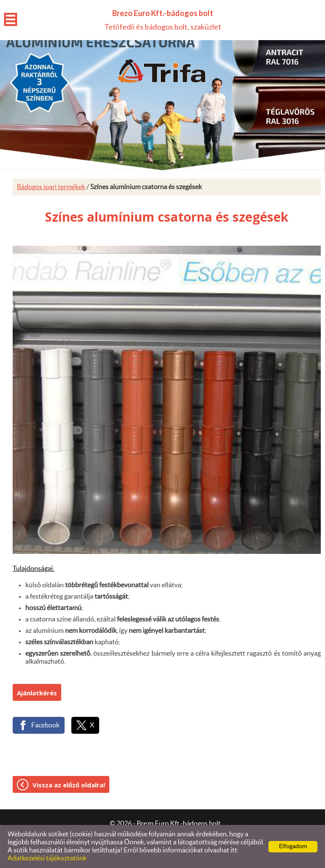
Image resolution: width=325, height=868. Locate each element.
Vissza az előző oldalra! (69, 785)
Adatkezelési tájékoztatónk (47, 858)
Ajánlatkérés (37, 693)
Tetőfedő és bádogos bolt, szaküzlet (163, 20)
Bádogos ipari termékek (51, 187)
